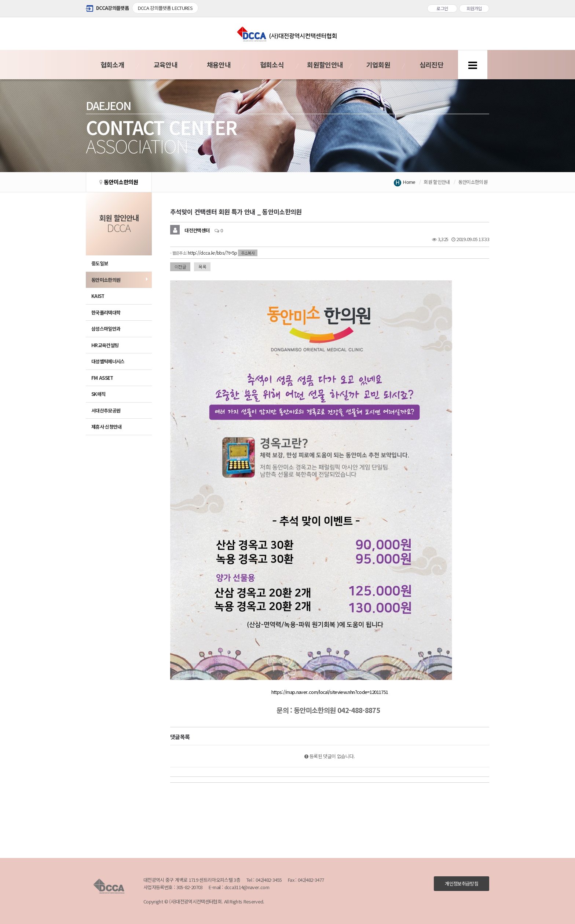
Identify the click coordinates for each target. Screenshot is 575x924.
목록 (202, 267)
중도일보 (100, 263)
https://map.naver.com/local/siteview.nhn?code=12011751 (330, 692)
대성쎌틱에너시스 (108, 361)
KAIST (98, 296)
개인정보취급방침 (462, 883)
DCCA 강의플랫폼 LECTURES (165, 8)
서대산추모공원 (106, 410)
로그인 (442, 8)
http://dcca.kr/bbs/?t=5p (212, 253)
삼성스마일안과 (106, 329)
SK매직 (98, 394)
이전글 (180, 267)
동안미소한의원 (106, 280)
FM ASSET (102, 378)
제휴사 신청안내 (107, 427)
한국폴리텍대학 (106, 312)
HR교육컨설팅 (105, 345)
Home (409, 182)
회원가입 (474, 8)
